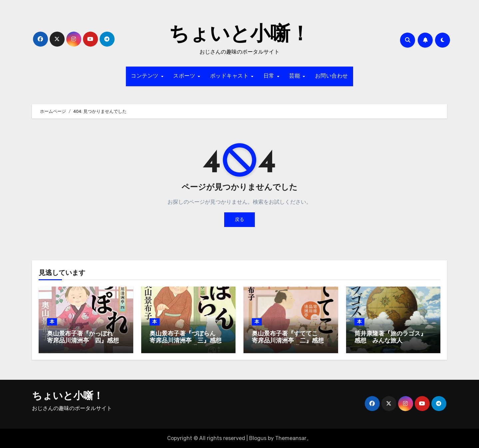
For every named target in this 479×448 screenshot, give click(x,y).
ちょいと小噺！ (240, 35)
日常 (270, 76)
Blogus (258, 438)
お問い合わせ (332, 76)
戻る (240, 220)
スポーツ (185, 76)
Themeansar (291, 438)
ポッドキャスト (230, 76)
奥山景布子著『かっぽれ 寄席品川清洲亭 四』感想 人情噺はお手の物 (86, 341)
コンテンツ (146, 76)
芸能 (296, 76)
